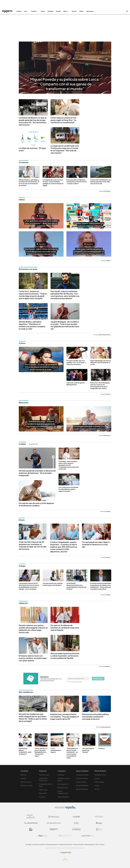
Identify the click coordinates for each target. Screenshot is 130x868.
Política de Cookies (78, 845)
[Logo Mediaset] (65, 809)
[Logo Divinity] (99, 817)
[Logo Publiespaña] (65, 836)
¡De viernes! (43, 793)
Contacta (61, 775)
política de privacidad (77, 682)
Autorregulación (63, 784)
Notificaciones (63, 788)
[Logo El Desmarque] (31, 823)
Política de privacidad (52, 845)
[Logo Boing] (76, 823)
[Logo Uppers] (54, 829)
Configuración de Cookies (65, 845)
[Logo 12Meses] (99, 829)
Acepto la (75, 682)
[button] (41, 216)
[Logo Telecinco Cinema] (76, 829)
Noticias (23, 775)
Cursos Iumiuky (81, 782)
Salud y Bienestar (33, 444)
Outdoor (42, 797)
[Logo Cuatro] (76, 817)
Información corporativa (39, 845)
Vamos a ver (43, 790)
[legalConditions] (67, 682)
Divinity (97, 789)
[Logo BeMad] (31, 829)
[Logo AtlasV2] (42, 836)
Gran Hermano (44, 775)
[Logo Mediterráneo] (88, 836)
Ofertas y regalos (82, 778)
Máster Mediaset (63, 797)
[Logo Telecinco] (54, 817)
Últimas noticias (26, 782)
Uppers (97, 778)
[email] (78, 679)
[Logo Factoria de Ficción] (54, 823)
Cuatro (97, 785)
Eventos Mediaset (82, 785)
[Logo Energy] (99, 823)
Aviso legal (28, 845)
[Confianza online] (65, 861)
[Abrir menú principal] (127, 11)
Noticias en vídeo (27, 785)
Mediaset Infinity (100, 775)
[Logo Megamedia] (66, 853)
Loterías (23, 778)
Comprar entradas (82, 775)
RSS (97, 845)
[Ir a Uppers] (7, 11)
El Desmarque (99, 782)
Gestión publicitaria (90, 845)
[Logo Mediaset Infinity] (31, 817)
